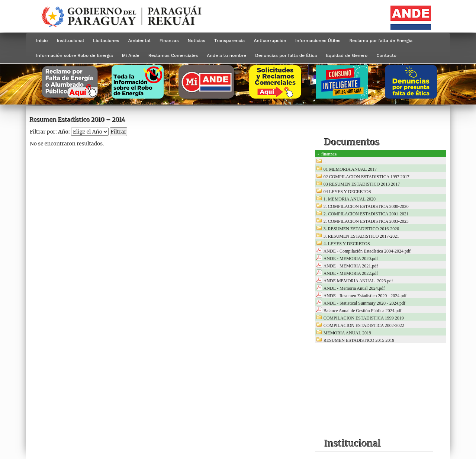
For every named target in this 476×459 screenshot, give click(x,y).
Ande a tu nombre (226, 55)
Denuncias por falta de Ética (286, 55)
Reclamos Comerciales (173, 55)
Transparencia (229, 41)
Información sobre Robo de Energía (75, 55)
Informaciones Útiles (318, 41)
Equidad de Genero (347, 55)
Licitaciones (106, 41)
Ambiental (139, 41)
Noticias (197, 41)
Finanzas (169, 41)
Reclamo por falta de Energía (381, 41)
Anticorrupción (270, 41)
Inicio (42, 41)
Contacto (386, 55)
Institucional (71, 41)
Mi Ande (131, 55)
